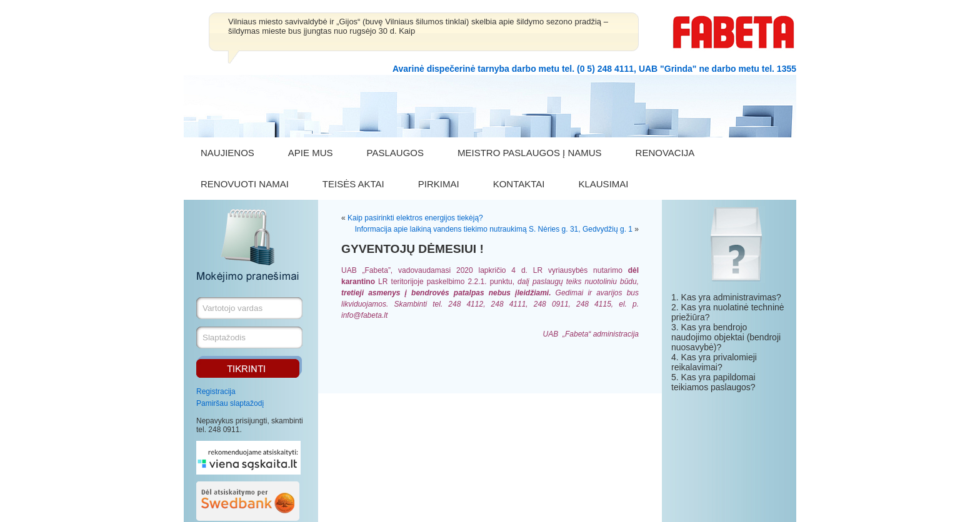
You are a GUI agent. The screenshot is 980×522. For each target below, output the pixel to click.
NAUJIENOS (227, 153)
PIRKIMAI (439, 184)
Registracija (216, 391)
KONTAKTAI (519, 184)
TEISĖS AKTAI (353, 184)
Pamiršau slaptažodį (230, 403)
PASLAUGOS (395, 153)
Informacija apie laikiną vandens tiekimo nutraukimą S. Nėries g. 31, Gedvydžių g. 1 (494, 229)
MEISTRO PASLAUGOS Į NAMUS (530, 153)
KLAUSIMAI (603, 184)
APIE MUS (311, 153)
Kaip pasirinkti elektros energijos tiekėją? (415, 218)
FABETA (734, 32)
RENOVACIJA (665, 153)
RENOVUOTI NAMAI (245, 184)
